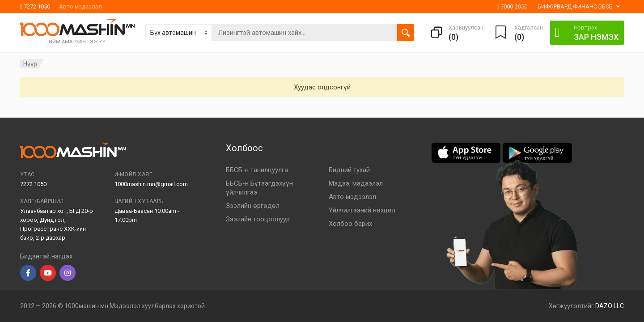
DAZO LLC (610, 306)
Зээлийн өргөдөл (253, 206)
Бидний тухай (349, 170)
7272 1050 (35, 6)
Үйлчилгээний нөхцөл (362, 210)
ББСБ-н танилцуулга (257, 170)
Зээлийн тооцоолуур (258, 219)
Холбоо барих (350, 224)
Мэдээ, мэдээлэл (356, 183)
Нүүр (30, 64)
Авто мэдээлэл (80, 6)
